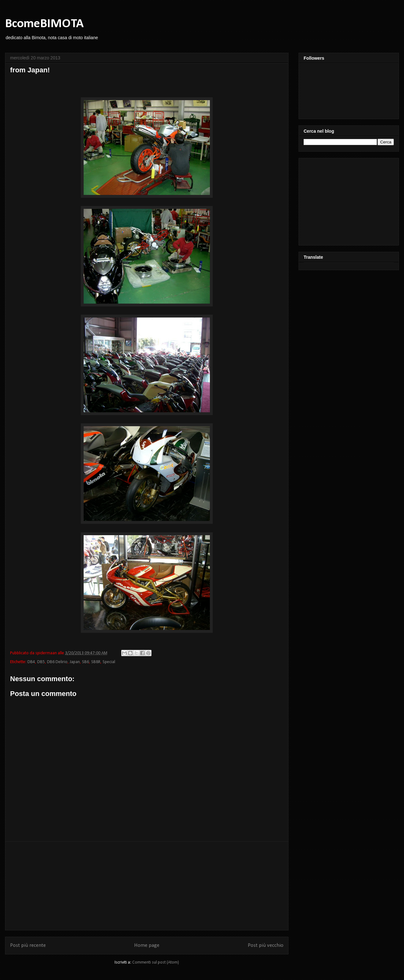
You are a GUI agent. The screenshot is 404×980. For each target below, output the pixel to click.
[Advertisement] (147, 886)
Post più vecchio (266, 945)
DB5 (41, 662)
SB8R (96, 662)
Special (109, 662)
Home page (147, 945)
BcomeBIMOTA (44, 24)
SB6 (86, 662)
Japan (75, 662)
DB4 (31, 662)
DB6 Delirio (57, 662)
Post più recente (28, 945)
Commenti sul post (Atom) (156, 962)
